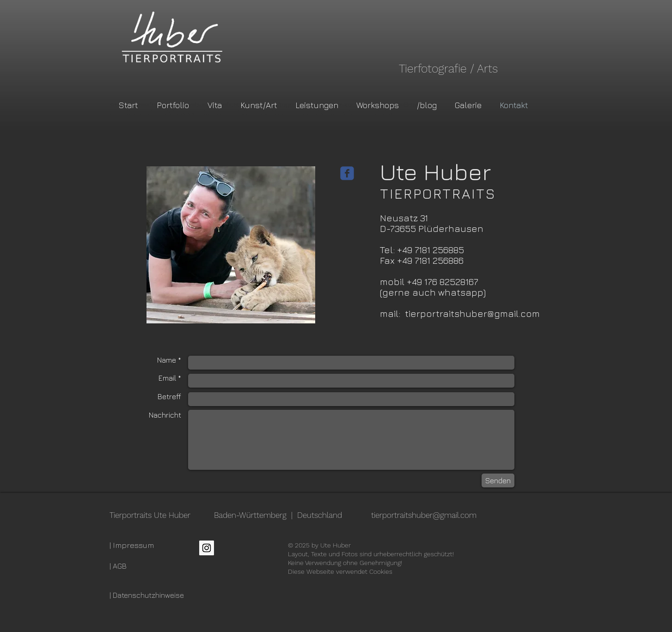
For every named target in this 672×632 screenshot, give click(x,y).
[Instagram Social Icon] (207, 548)
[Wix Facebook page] (347, 173)
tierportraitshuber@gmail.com (472, 313)
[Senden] (498, 480)
